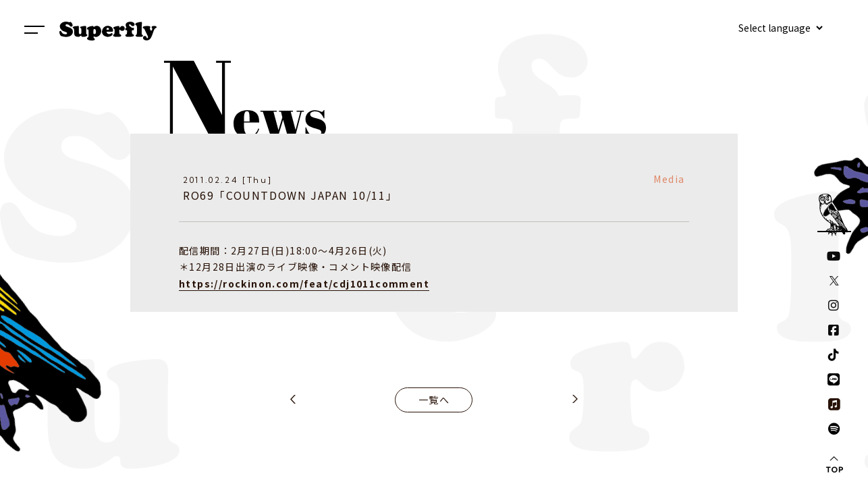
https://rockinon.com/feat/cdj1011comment (304, 283)
